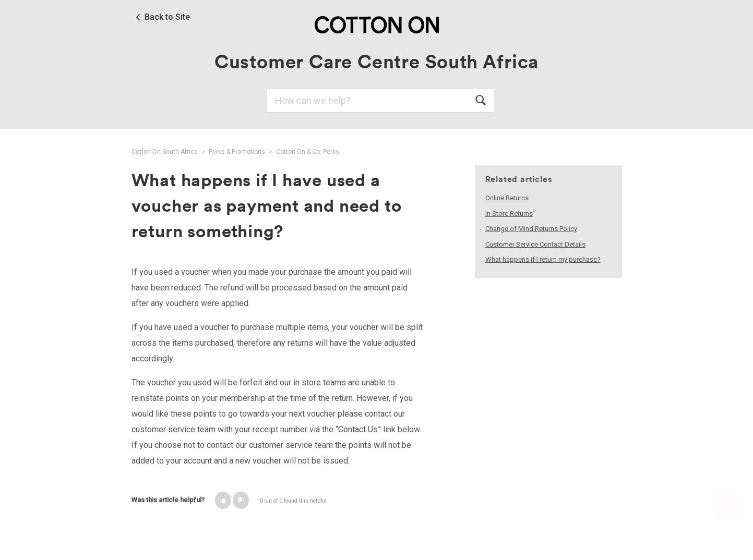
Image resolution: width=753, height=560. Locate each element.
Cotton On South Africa (165, 152)
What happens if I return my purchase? (543, 259)
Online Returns (507, 198)
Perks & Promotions (237, 152)
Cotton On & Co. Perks (308, 152)
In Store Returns (509, 214)
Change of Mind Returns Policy (531, 229)
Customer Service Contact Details (535, 244)
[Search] (380, 100)
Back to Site (167, 17)
